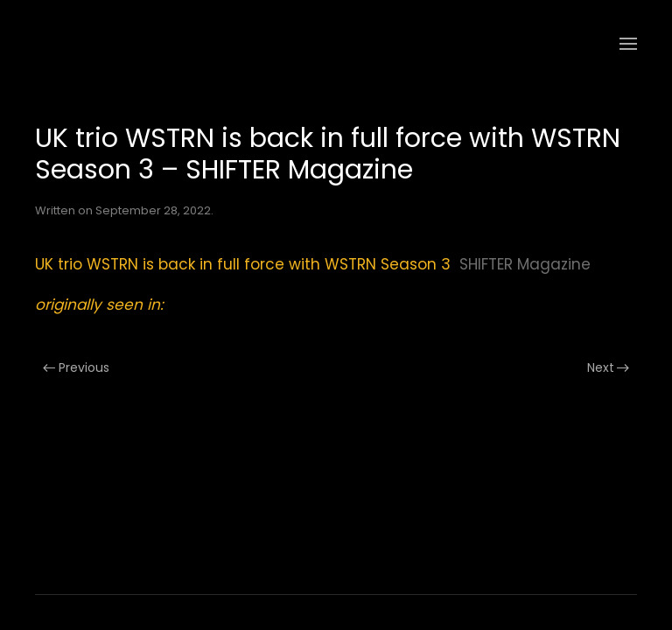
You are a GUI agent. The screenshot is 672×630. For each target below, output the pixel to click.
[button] (628, 44)
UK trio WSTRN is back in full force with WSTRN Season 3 (243, 264)
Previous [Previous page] (76, 367)
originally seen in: (99, 304)
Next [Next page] (609, 367)
